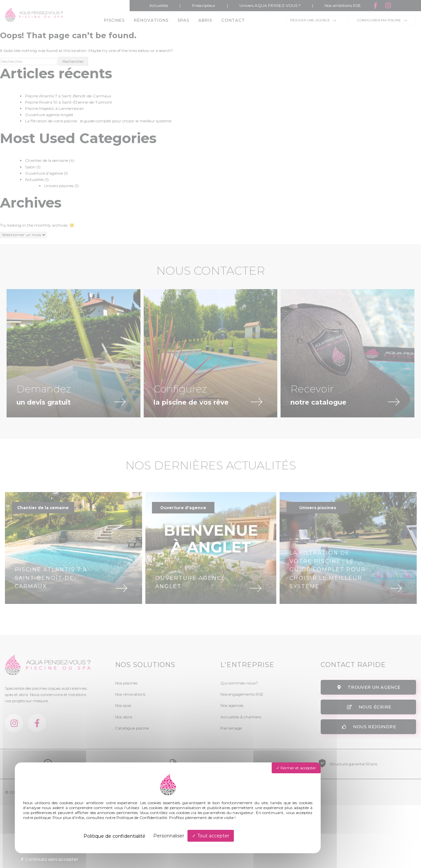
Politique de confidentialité (114, 836)
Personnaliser (169, 836)
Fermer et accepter (296, 768)
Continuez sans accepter (49, 859)
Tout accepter (211, 836)
